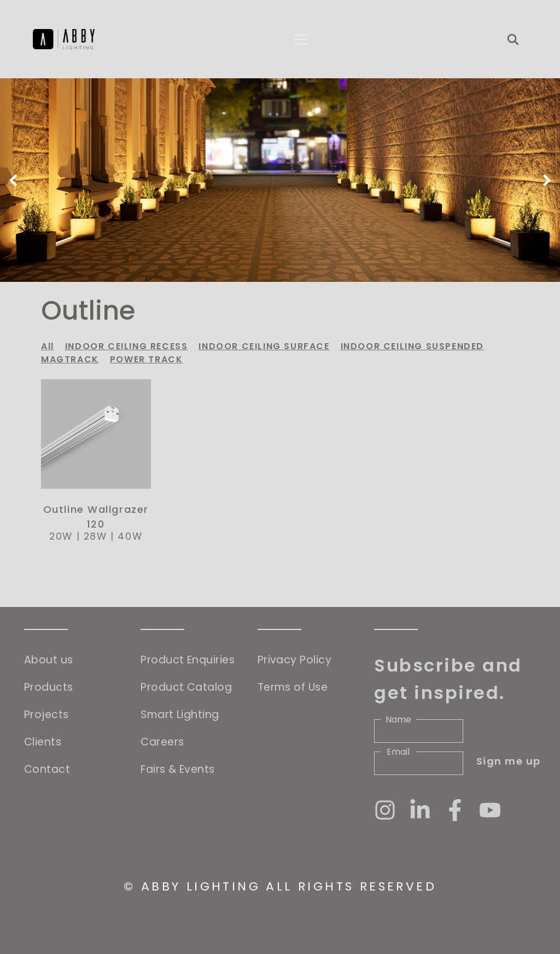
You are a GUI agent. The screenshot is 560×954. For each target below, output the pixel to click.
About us (49, 660)
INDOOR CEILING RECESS (127, 346)
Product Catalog (186, 687)
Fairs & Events (177, 769)
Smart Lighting (180, 715)
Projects (46, 715)
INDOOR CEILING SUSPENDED (412, 346)
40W (130, 536)
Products (49, 687)
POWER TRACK (147, 359)
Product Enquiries (188, 660)
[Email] (419, 763)
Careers (162, 742)
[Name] (419, 731)
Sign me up (509, 761)
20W (61, 536)
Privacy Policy (294, 660)
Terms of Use (293, 687)
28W (95, 536)
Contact (47, 769)
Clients (43, 742)
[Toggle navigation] (301, 39)
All (48, 346)
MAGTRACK (70, 359)
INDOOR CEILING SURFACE (264, 346)
